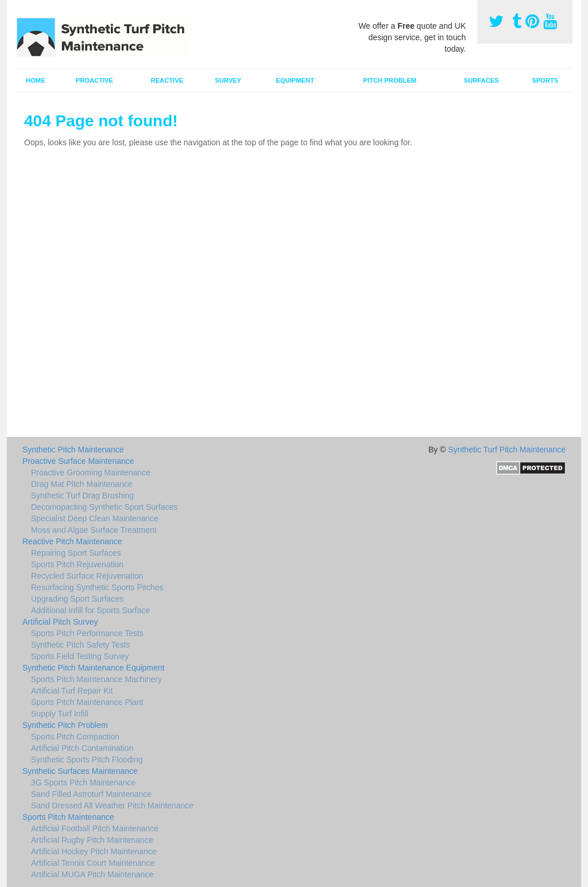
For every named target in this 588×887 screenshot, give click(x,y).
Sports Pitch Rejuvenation (77, 564)
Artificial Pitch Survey (60, 622)
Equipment (295, 80)
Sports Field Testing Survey (80, 656)
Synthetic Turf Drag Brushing (82, 495)
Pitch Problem (390, 80)
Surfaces (481, 80)
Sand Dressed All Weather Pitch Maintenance (112, 805)
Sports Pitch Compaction (75, 737)
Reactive (167, 80)
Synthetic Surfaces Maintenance (80, 771)
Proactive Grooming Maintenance (91, 472)
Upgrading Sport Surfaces (77, 599)
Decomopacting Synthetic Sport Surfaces (104, 507)
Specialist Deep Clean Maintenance (95, 518)
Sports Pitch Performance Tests (87, 633)
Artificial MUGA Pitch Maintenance (92, 874)
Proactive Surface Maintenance (78, 461)
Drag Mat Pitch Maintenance (82, 484)
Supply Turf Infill (60, 714)
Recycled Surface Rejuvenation (87, 576)
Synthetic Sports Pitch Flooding (87, 760)
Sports (545, 80)
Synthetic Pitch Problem (65, 725)
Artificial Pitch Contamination (82, 748)
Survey (228, 80)
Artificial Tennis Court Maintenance (93, 863)
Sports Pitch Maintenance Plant (87, 702)
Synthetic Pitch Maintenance (73, 450)
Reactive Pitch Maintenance (72, 541)
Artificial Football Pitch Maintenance (95, 828)
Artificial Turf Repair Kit (72, 691)
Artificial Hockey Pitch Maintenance (94, 851)
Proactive (94, 80)
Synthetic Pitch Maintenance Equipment (93, 668)
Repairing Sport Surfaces (76, 553)
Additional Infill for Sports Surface (90, 610)
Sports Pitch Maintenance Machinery (96, 679)
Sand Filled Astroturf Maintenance (91, 794)
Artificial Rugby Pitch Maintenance (92, 840)
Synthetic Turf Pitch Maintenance (507, 450)
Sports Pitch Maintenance (68, 817)
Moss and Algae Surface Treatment (94, 530)
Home (36, 80)
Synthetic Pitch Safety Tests (81, 645)
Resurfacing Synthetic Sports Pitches (97, 587)
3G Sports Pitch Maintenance (83, 783)
